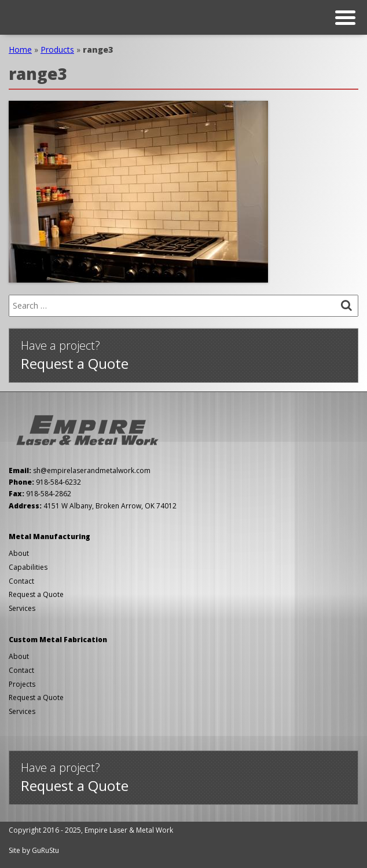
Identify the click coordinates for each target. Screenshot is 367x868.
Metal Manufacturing (49, 536)
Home (20, 50)
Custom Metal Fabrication (58, 640)
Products (57, 50)
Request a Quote (36, 594)
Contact (21, 581)
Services (22, 608)
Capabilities (28, 567)
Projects (22, 684)
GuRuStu (45, 850)
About (19, 553)
